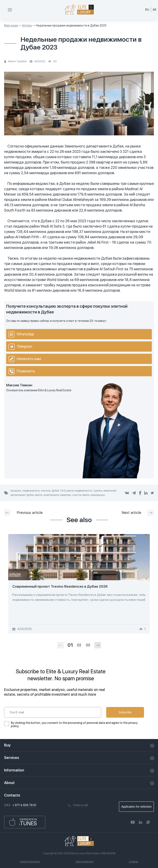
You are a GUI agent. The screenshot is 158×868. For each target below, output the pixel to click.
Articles (27, 25)
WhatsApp (21, 334)
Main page (11, 25)
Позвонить (22, 371)
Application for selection (136, 807)
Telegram (20, 347)
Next (138, 513)
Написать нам (25, 359)
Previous (23, 513)
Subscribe (125, 712)
